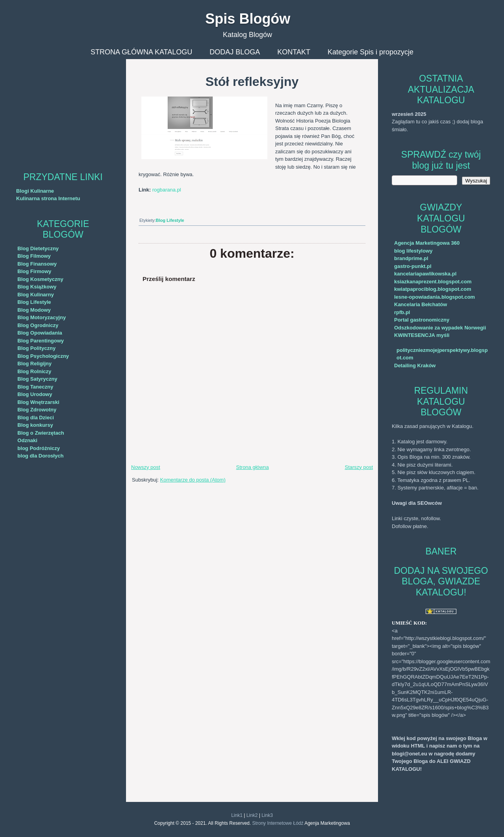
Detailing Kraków (415, 365)
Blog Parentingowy (41, 341)
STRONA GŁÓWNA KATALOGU (141, 52)
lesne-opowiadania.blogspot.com (435, 297)
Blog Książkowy (37, 287)
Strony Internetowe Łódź (278, 823)
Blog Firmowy (34, 271)
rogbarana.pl (167, 190)
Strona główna (253, 467)
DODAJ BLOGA (235, 52)
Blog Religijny (34, 364)
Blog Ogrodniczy (38, 325)
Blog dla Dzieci (35, 418)
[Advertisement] (63, 108)
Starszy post (359, 467)
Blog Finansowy (37, 264)
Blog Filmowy (34, 256)
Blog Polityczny (36, 348)
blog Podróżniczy (39, 448)
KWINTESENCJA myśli (422, 335)
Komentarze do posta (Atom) (193, 480)
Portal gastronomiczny (422, 320)
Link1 (237, 815)
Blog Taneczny (35, 387)
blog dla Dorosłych (40, 456)
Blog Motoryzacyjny (42, 317)
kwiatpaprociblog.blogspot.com (433, 289)
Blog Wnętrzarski (38, 402)
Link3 (267, 815)
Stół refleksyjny (252, 82)
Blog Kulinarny (35, 295)
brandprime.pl (411, 258)
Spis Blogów (248, 19)
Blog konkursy (35, 425)
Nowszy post (146, 467)
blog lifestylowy (413, 251)
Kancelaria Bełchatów (421, 304)
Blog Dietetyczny (38, 248)
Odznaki (27, 440)
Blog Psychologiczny (43, 356)
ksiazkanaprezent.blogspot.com (433, 282)
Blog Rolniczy (34, 371)
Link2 (252, 815)
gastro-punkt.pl (413, 266)
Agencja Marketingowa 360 (427, 243)
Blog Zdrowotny (37, 410)
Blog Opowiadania (40, 333)
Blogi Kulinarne (35, 191)
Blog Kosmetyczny (40, 279)
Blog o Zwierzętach (41, 433)
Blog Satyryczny (37, 379)
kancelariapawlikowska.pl (425, 274)
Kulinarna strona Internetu (48, 198)
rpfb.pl (402, 312)
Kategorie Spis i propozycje (371, 52)
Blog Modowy (34, 310)
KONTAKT (294, 52)
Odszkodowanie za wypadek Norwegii (440, 328)
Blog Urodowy (35, 394)
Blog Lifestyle (34, 302)
